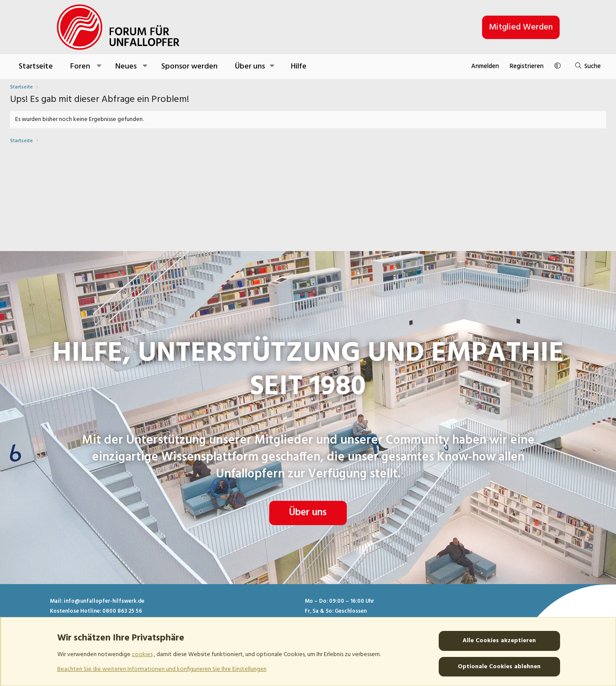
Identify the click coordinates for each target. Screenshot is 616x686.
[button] (145, 67)
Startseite (83, 67)
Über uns (308, 484)
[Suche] (538, 67)
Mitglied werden (521, 27)
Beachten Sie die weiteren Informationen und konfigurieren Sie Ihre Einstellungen (162, 669)
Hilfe (345, 67)
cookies (142, 655)
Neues (172, 67)
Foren (127, 67)
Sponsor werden (236, 67)
